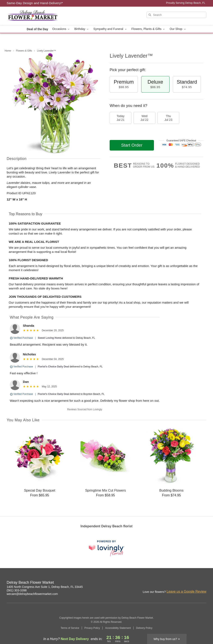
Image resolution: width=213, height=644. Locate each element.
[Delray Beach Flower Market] (37, 16)
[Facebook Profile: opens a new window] (185, 583)
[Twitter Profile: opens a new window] (203, 583)
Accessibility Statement (118, 628)
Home (8, 51)
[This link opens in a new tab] (106, 548)
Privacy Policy (92, 628)
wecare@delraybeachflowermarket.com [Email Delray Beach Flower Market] (32, 594)
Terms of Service (70, 628)
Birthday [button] (82, 29)
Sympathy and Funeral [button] (110, 29)
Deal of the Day (37, 29)
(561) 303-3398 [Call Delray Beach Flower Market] (17, 590)
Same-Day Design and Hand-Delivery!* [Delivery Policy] (35, 3)
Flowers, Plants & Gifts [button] (149, 29)
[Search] (176, 15)
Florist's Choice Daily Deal (53, 367)
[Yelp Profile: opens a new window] (194, 583)
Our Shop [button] (178, 29)
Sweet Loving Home (50, 338)
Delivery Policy (144, 628)
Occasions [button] (61, 29)
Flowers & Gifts (24, 51)
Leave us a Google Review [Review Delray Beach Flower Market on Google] (186, 591)
